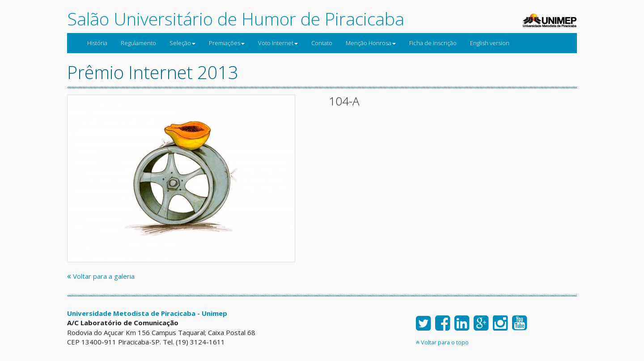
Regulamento (138, 43)
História (97, 43)
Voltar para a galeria (101, 276)
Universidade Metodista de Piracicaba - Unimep (147, 313)
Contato (322, 43)
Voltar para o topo (442, 342)
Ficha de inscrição (433, 43)
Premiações (227, 43)
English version (490, 43)
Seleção (182, 43)
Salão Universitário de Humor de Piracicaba (236, 19)
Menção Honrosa (371, 43)
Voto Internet (278, 43)
